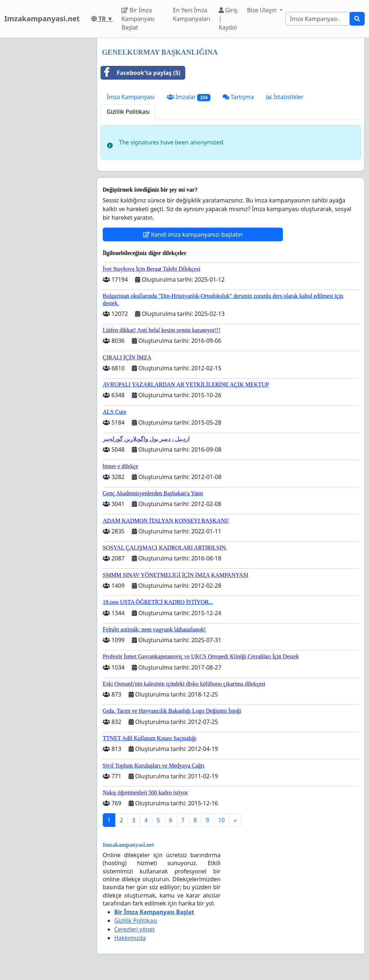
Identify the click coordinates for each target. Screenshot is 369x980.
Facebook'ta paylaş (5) (141, 73)
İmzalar (189, 97)
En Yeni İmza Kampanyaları (192, 14)
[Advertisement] (46, 146)
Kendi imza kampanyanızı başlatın (193, 234)
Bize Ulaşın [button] (263, 10)
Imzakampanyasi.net (42, 19)
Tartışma (238, 97)
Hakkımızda (130, 938)
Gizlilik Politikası (128, 112)
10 (221, 820)
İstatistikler (285, 97)
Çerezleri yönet (134, 929)
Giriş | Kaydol (228, 19)
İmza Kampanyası (131, 97)
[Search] (318, 19)
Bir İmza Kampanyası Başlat (138, 19)
